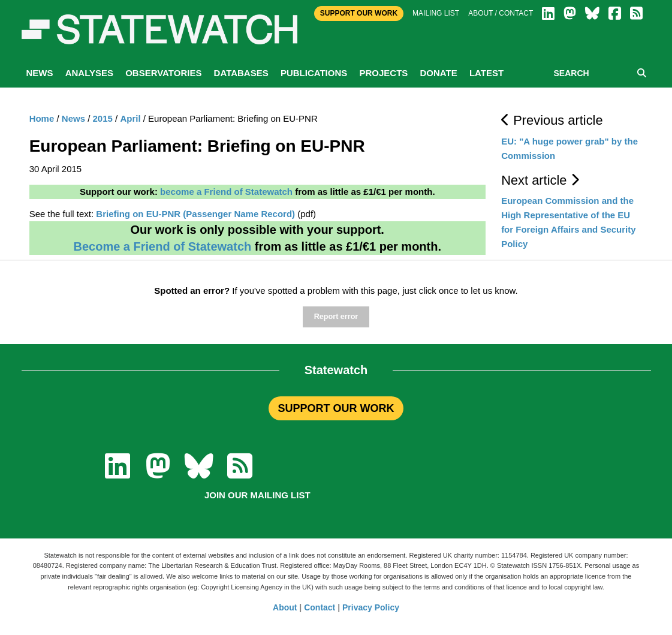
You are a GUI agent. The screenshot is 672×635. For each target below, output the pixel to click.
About (285, 607)
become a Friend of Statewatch (226, 192)
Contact (320, 607)
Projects (383, 73)
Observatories (163, 73)
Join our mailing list (257, 495)
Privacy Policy (371, 607)
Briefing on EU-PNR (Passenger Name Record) (195, 214)
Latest (486, 73)
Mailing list (436, 13)
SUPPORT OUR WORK (336, 408)
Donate (438, 73)
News (40, 73)
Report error (336, 317)
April (130, 118)
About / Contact (501, 13)
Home (42, 118)
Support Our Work (359, 13)
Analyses (89, 73)
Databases (241, 73)
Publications (314, 73)
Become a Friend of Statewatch (162, 246)
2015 (103, 118)
